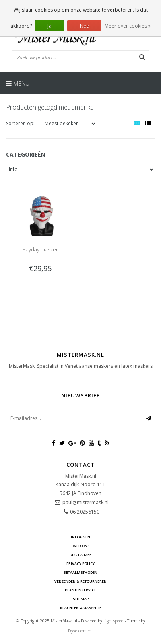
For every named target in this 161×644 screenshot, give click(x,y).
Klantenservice (80, 590)
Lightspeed (114, 621)
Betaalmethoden (80, 572)
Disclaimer (81, 555)
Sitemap (81, 599)
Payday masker (40, 249)
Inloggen (80, 537)
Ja (50, 26)
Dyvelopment (80, 631)
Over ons (80, 546)
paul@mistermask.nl (86, 502)
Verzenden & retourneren (80, 581)
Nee (84, 26)
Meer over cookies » (128, 26)
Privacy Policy (80, 563)
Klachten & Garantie (81, 608)
